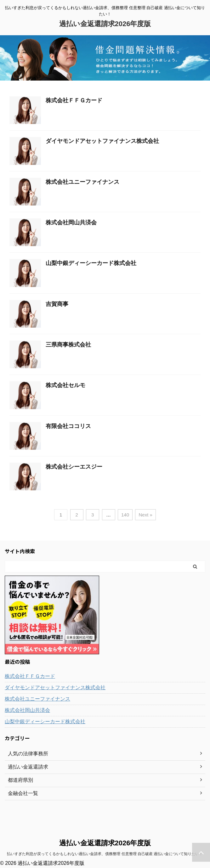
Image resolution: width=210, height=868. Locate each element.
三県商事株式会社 (68, 345)
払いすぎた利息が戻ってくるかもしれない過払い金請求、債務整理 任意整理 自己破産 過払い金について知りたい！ (105, 854)
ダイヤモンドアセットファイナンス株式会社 (102, 141)
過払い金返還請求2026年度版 (105, 24)
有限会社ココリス (68, 426)
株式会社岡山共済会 (71, 223)
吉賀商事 (57, 304)
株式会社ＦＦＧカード (74, 100)
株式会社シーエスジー (74, 467)
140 (125, 515)
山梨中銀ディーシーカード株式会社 (91, 263)
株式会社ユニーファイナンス (82, 182)
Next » (145, 515)
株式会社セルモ (65, 385)
